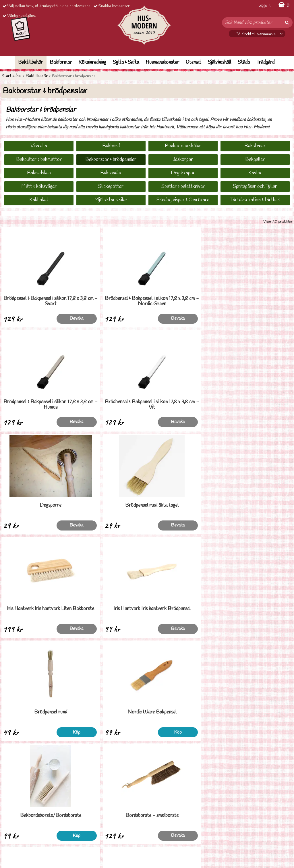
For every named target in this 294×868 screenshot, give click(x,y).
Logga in (264, 6)
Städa (244, 62)
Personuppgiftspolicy (19, 830)
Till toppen (147, 763)
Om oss (8, 847)
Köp (56, 525)
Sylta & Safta (126, 62)
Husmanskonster (162, 62)
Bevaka (56, 318)
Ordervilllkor (12, 821)
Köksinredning (92, 62)
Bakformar (61, 62)
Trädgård (265, 62)
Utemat (194, 62)
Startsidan (11, 76)
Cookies (9, 839)
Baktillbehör (31, 62)
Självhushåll (219, 62)
